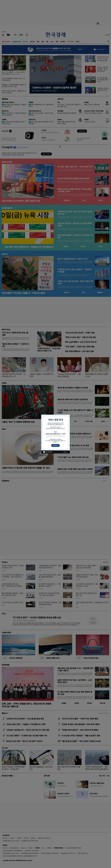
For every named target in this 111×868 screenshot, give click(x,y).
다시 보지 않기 (49, 452)
